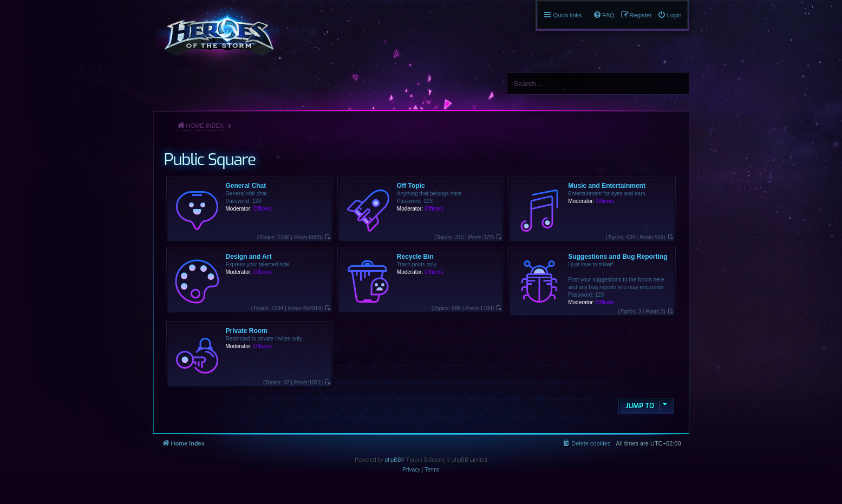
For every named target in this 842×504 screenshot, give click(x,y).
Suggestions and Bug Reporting (618, 257)
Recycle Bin (415, 257)
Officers (263, 209)
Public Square (210, 160)
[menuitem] (670, 15)
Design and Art (249, 257)
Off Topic (411, 186)
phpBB (393, 460)
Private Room (247, 331)
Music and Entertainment (607, 186)
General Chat (246, 186)
